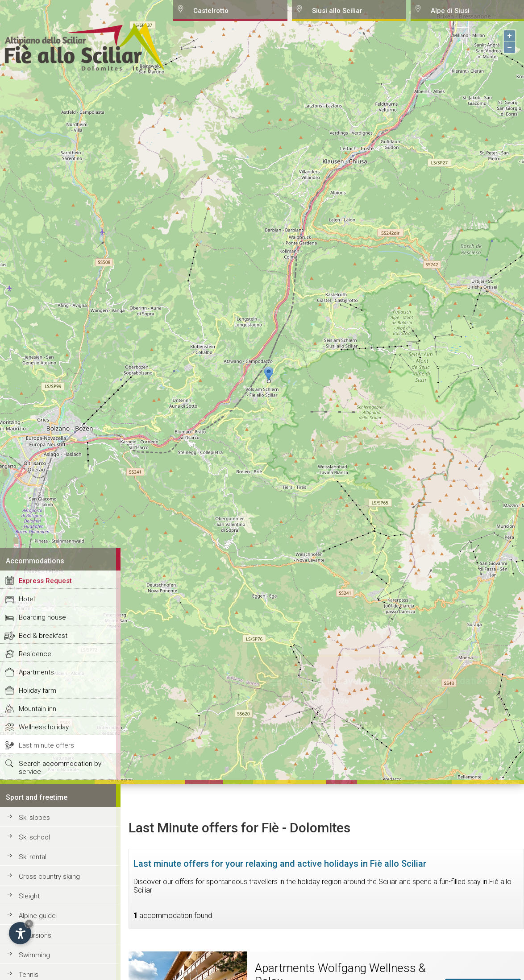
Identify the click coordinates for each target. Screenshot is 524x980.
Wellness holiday (44, 727)
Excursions (35, 935)
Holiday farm (37, 691)
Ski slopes (34, 818)
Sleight (29, 896)
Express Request (45, 581)
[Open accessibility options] (20, 933)
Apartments (36, 672)
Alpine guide (37, 916)
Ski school (34, 837)
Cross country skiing (49, 877)
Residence (35, 654)
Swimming (34, 955)
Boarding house (42, 617)
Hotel (27, 599)
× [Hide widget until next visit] (29, 924)
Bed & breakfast (43, 636)
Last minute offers (46, 745)
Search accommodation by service (60, 768)
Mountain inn (37, 709)
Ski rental (33, 857)
